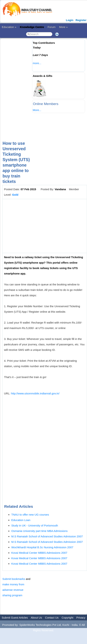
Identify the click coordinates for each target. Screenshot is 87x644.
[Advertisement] (43, 86)
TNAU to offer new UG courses (30, 515)
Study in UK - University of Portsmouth (35, 525)
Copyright (67, 618)
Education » (9, 27)
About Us (36, 618)
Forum (52, 27)
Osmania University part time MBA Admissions (39, 531)
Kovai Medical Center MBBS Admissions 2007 (39, 553)
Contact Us (52, 618)
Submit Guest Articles (15, 618)
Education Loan (21, 520)
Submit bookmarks (14, 579)
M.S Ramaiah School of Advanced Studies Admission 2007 (47, 536)
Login (70, 20)
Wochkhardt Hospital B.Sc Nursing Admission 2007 (42, 547)
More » (63, 27)
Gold (15, 195)
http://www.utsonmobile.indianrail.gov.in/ (35, 393)
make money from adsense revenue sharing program (13, 590)
